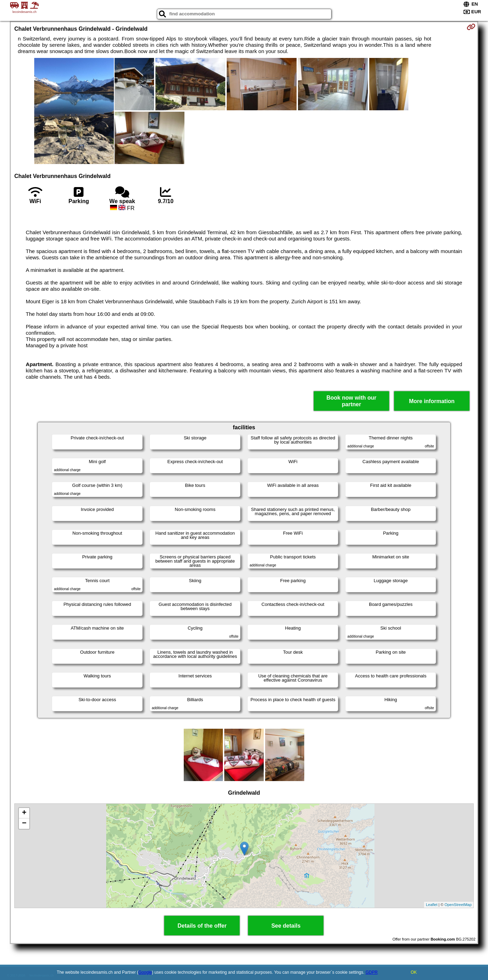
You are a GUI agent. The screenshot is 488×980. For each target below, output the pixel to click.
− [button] (24, 824)
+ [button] (24, 813)
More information (432, 401)
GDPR (372, 972)
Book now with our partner (352, 401)
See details (286, 926)
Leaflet (432, 905)
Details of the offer (202, 926)
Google (145, 972)
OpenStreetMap (458, 905)
